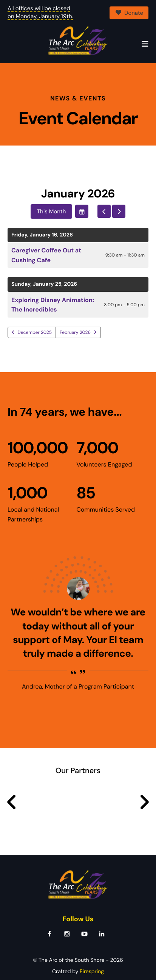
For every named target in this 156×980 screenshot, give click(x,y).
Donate (129, 13)
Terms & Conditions (97, 964)
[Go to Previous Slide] (12, 783)
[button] (145, 44)
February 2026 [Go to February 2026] (75, 313)
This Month (52, 193)
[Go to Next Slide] (144, 783)
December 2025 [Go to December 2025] (35, 313)
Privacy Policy (51, 964)
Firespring (92, 953)
